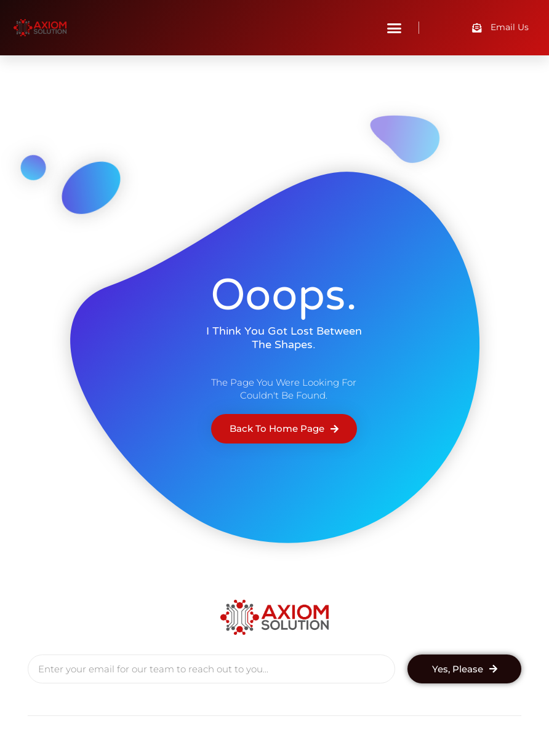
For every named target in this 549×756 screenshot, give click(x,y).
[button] (395, 28)
